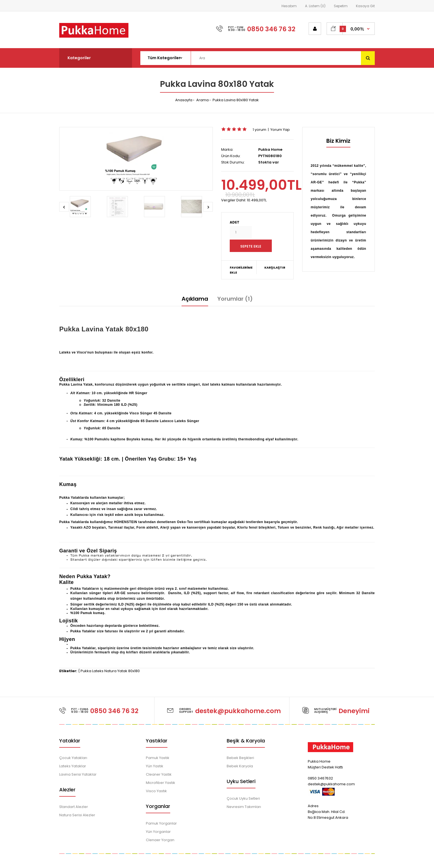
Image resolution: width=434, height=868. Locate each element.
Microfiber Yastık (161, 783)
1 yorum (259, 130)
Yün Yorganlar (158, 832)
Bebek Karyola (240, 766)
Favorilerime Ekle (241, 270)
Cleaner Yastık (159, 774)
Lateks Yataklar (73, 766)
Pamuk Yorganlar (161, 823)
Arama (202, 100)
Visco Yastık (156, 791)
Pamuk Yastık (158, 758)
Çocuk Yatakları (73, 758)
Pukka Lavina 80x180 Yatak (235, 100)
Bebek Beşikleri (240, 758)
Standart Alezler (74, 807)
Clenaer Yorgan (160, 840)
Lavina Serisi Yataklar (78, 774)
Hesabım (289, 6)
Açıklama (195, 299)
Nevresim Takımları (244, 807)
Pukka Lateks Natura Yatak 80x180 (110, 671)
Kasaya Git (365, 6)
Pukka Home (270, 150)
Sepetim (341, 6)
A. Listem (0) (315, 6)
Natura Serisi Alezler (77, 815)
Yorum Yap (280, 130)
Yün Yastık (155, 766)
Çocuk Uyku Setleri (243, 798)
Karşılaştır (275, 267)
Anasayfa (184, 100)
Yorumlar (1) (235, 299)
